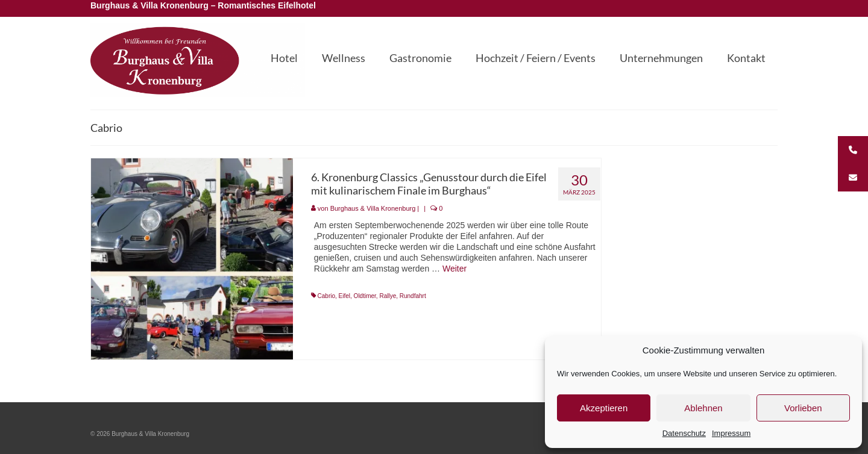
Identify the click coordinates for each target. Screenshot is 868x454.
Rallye (388, 296)
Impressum (731, 433)
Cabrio (326, 296)
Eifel (344, 296)
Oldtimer (365, 296)
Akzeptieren (604, 408)
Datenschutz (684, 433)
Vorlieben (803, 408)
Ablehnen (703, 408)
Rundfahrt (413, 296)
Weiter (454, 269)
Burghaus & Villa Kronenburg (373, 208)
